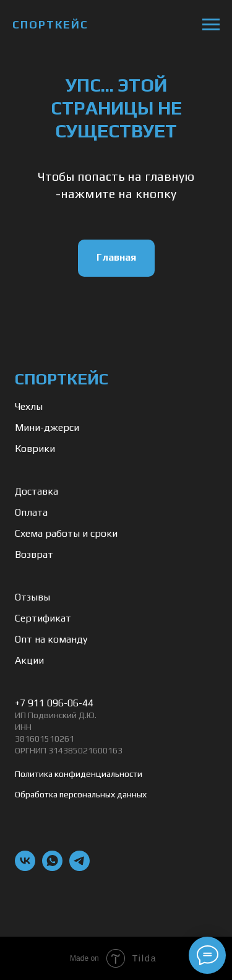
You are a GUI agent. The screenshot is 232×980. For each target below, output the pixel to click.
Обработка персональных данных (81, 794)
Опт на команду (51, 639)
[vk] (25, 868)
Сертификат (43, 618)
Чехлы (29, 406)
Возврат (34, 554)
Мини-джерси (47, 427)
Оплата (31, 512)
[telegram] (79, 868)
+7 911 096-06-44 (54, 703)
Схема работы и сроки (66, 533)
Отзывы (32, 597)
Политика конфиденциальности (79, 774)
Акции (29, 660)
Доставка (37, 491)
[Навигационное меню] (211, 25)
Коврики (35, 449)
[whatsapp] (52, 868)
